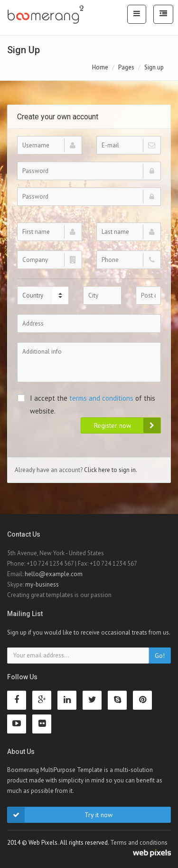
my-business (42, 584)
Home (100, 67)
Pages (126, 67)
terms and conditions (101, 398)
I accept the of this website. (86, 405)
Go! (160, 656)
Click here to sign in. (111, 470)
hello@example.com (54, 574)
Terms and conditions (139, 843)
